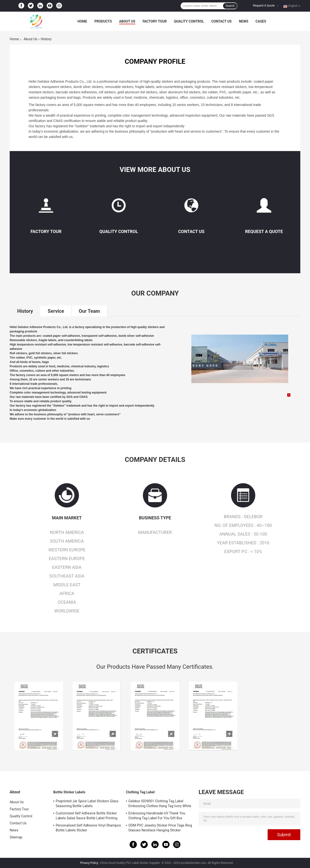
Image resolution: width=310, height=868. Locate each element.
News (244, 21)
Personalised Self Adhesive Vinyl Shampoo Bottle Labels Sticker (88, 828)
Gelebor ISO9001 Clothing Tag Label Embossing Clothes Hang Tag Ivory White (160, 804)
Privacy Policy (89, 863)
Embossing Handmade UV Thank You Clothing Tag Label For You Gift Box (157, 816)
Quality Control (189, 21)
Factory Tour (155, 21)
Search (230, 6)
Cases (261, 21)
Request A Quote (264, 6)
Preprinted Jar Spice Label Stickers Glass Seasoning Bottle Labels (87, 804)
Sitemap (16, 837)
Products (103, 21)
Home (82, 21)
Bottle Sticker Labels (69, 792)
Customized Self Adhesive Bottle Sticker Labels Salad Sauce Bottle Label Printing (87, 816)
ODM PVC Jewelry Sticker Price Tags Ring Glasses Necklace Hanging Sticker (160, 828)
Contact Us (221, 21)
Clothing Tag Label (140, 792)
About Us (127, 21)
